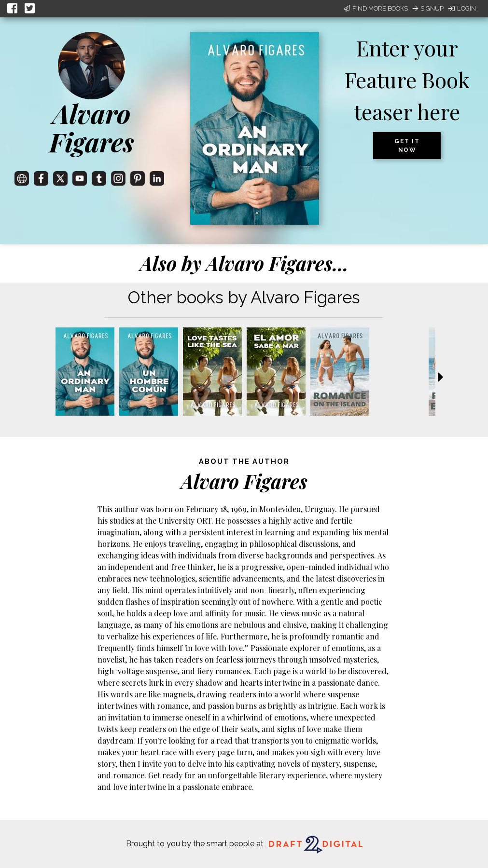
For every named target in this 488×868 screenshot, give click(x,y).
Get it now (407, 146)
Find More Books (376, 8)
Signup (428, 8)
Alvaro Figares (92, 128)
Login (462, 8)
